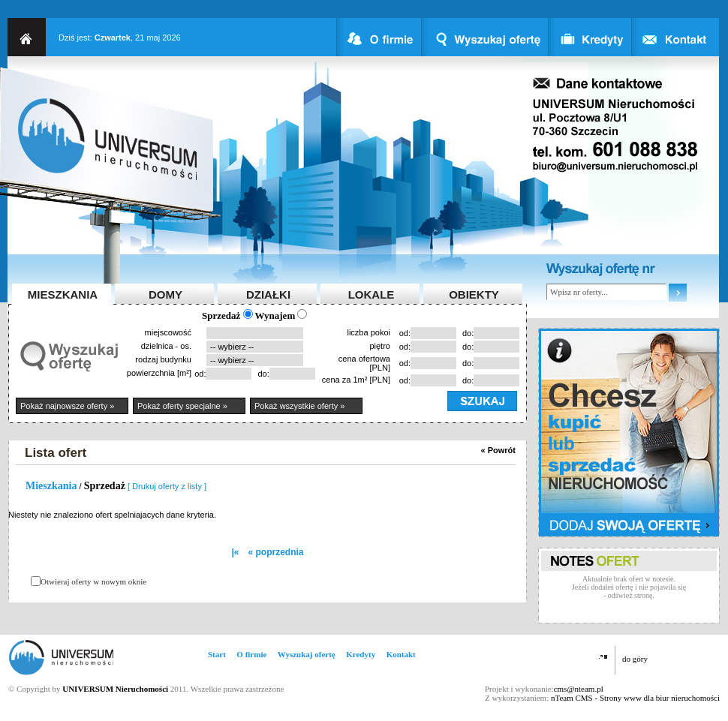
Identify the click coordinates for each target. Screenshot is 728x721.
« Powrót (498, 450)
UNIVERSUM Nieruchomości (115, 689)
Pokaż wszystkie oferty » (299, 406)
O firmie (251, 654)
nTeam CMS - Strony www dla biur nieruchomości (635, 698)
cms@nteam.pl (579, 689)
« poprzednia (276, 552)
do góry (635, 659)
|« (235, 552)
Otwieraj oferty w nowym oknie (93, 581)
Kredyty (361, 654)
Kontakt (401, 654)
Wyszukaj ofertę (307, 654)
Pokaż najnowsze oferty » (67, 406)
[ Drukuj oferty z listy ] (167, 486)
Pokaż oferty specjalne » (182, 406)
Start (217, 654)
